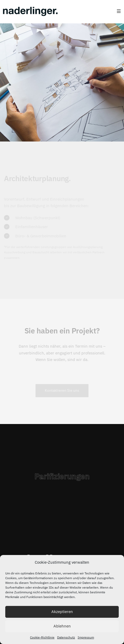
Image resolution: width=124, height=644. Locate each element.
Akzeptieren (62, 612)
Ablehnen (62, 626)
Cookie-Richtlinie (42, 637)
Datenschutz (66, 637)
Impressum (86, 637)
